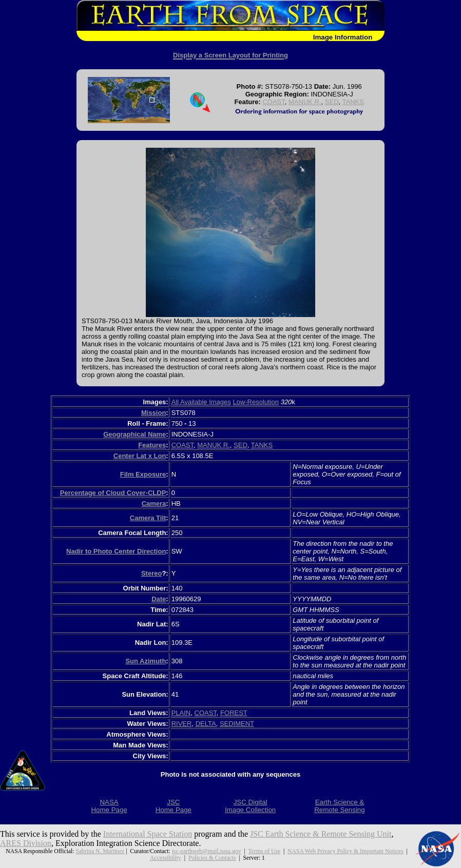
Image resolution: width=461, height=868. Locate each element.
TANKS (353, 102)
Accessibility (166, 858)
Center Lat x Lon (140, 456)
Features (152, 445)
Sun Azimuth (146, 661)
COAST (273, 102)
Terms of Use (264, 851)
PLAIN (181, 713)
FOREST (234, 713)
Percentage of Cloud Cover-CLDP (113, 493)
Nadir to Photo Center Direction (116, 551)
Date (159, 599)
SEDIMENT (237, 724)
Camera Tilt (148, 518)
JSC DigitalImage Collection (250, 806)
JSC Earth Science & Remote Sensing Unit (321, 834)
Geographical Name (135, 434)
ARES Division (26, 843)
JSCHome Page (174, 806)
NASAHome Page (109, 806)
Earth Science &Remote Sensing (340, 806)
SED (332, 102)
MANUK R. (305, 102)
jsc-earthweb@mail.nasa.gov (207, 851)
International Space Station (148, 834)
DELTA (206, 724)
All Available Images (201, 402)
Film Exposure (143, 474)
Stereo (151, 573)
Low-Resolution (256, 402)
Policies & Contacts (212, 858)
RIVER (182, 724)
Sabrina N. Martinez (100, 851)
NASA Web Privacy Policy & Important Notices (345, 851)
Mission (153, 413)
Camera (154, 504)
